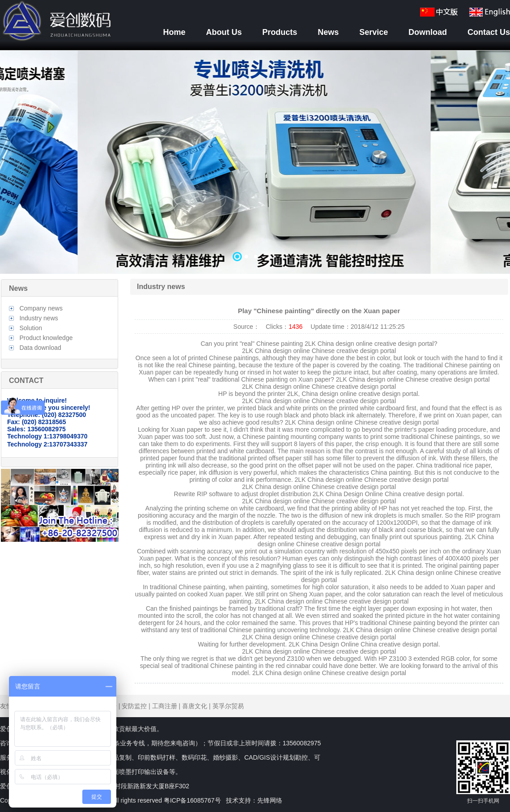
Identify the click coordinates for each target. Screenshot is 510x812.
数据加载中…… (255, 162)
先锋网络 (270, 800)
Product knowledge (46, 338)
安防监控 (134, 706)
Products (280, 32)
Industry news (38, 318)
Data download (40, 348)
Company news (41, 308)
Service (374, 32)
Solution (31, 328)
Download (428, 32)
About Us (224, 32)
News (328, 32)
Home (174, 32)
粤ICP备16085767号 (192, 800)
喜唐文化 (195, 706)
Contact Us (489, 32)
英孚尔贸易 (228, 706)
